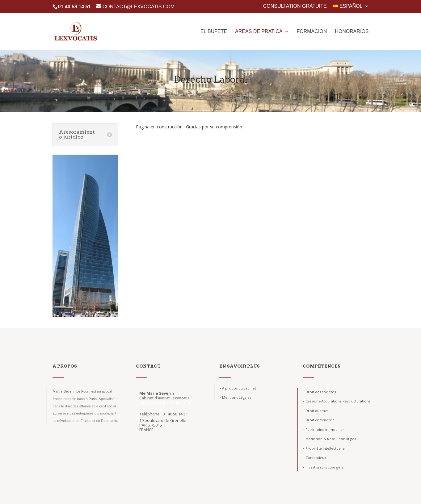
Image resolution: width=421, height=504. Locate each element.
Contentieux (315, 458)
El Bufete (214, 32)
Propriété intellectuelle (324, 448)
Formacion (312, 32)
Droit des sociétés (319, 392)
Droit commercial (319, 420)
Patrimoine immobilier (324, 429)
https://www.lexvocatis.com (165, 403)
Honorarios (352, 32)
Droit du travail (317, 411)
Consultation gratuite (295, 6)
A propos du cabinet (238, 388)
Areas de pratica (259, 32)
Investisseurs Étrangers (323, 467)
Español (347, 6)
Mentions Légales (235, 397)
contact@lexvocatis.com (161, 409)
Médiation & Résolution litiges (329, 439)
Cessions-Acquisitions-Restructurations (337, 401)
